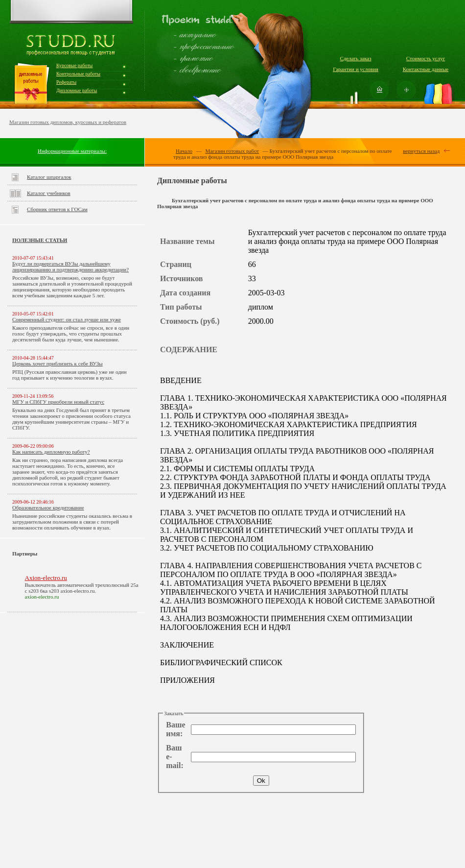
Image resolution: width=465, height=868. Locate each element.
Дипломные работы (77, 90)
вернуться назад (421, 151)
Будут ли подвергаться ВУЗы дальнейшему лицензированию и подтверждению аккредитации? (70, 266)
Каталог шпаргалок (49, 177)
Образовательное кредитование (48, 507)
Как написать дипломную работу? (51, 452)
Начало (184, 151)
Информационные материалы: (72, 151)
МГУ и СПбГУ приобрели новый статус (58, 402)
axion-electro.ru (42, 597)
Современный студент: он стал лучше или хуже (67, 319)
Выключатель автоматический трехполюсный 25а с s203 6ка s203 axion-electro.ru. (82, 588)
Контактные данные (426, 69)
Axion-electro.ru (46, 578)
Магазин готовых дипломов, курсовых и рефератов (68, 122)
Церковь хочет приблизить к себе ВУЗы (58, 363)
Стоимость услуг (426, 58)
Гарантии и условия (356, 69)
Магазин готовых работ (232, 151)
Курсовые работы (74, 65)
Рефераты (66, 82)
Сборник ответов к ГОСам (57, 209)
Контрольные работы (78, 74)
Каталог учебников (49, 193)
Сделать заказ (355, 58)
